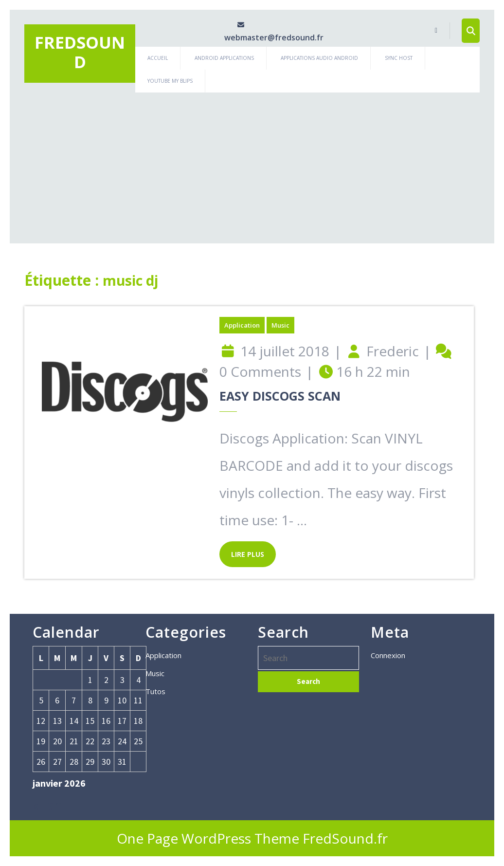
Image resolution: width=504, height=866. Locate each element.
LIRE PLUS (242, 550)
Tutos (155, 691)
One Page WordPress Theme (208, 838)
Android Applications (224, 58)
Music (280, 325)
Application (242, 325)
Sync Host (399, 58)
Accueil (158, 58)
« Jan (47, 805)
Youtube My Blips (170, 81)
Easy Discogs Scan (280, 396)
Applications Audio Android (319, 58)
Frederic (393, 351)
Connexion (388, 655)
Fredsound (80, 52)
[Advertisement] (252, 166)
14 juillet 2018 (285, 351)
